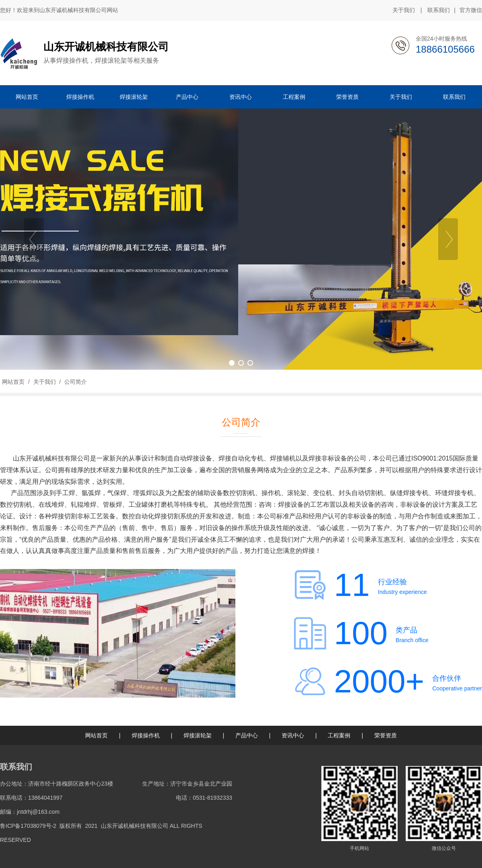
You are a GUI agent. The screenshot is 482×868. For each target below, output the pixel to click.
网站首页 (13, 382)
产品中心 (247, 735)
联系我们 (439, 10)
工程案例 (339, 735)
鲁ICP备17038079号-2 (28, 826)
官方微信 (471, 10)
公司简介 (75, 382)
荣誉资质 (386, 735)
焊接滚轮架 (198, 735)
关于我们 (404, 10)
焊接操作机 (146, 735)
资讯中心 (293, 735)
